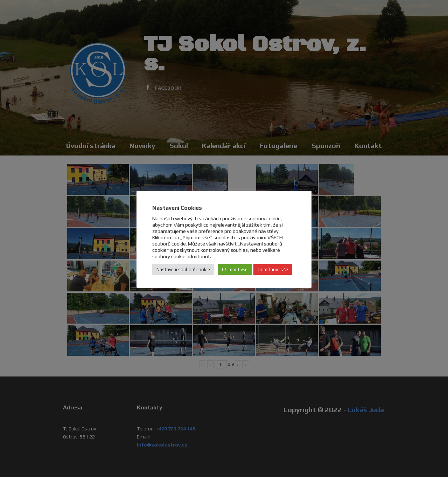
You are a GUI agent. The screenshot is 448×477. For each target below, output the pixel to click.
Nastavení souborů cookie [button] (183, 269)
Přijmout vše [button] (235, 269)
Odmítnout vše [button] (273, 269)
